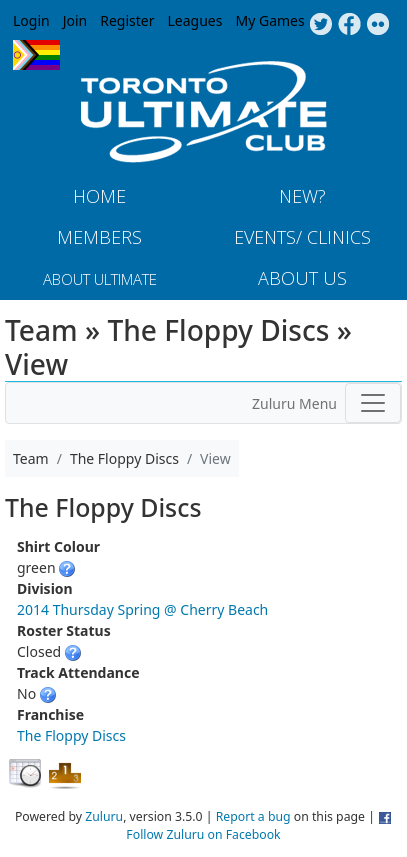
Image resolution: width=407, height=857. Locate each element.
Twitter (320, 25)
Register (127, 20)
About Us (302, 278)
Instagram (378, 25)
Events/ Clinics (302, 237)
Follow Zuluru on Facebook (203, 834)
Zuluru (104, 816)
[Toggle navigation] (373, 403)
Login (31, 20)
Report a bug (253, 816)
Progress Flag (36, 55)
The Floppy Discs (71, 735)
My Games (269, 20)
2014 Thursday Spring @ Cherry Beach (142, 609)
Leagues (195, 20)
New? (302, 196)
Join (75, 20)
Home (99, 196)
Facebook (349, 25)
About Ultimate (100, 279)
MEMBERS (99, 237)
